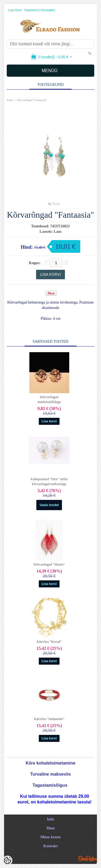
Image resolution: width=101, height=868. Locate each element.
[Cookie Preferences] (8, 860)
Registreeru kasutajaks (40, 10)
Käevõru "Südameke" (49, 719)
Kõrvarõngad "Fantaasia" (32, 100)
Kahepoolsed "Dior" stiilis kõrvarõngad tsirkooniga (49, 481)
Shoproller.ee (88, 859)
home (10, 100)
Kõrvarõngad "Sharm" (49, 564)
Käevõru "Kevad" (49, 642)
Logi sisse (15, 10)
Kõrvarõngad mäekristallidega (49, 399)
